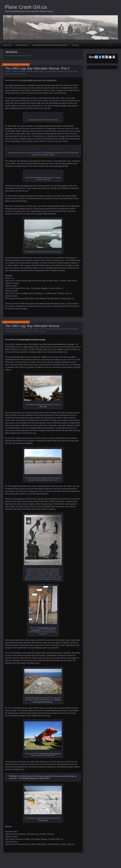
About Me (7, 45)
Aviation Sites (22, 45)
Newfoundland (73, 71)
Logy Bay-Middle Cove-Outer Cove (56, 71)
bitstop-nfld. (43, 406)
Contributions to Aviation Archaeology (50, 45)
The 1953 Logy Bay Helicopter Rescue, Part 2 (37, 68)
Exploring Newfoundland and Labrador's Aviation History (29, 11)
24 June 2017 (25, 322)
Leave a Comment (20, 74)
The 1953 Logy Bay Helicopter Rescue (32, 326)
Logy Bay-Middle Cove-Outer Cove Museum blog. (38, 80)
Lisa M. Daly (14, 65)
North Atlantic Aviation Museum (50, 754)
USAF (12, 74)
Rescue (26, 331)
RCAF (7, 74)
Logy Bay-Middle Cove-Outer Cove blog (32, 340)
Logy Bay (55, 329)
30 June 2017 (25, 65)
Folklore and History (18, 71)
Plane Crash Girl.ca (26, 7)
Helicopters (29, 71)
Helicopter (48, 329)
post (16, 85)
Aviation (42, 71)
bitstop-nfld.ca (43, 820)
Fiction (75, 45)
